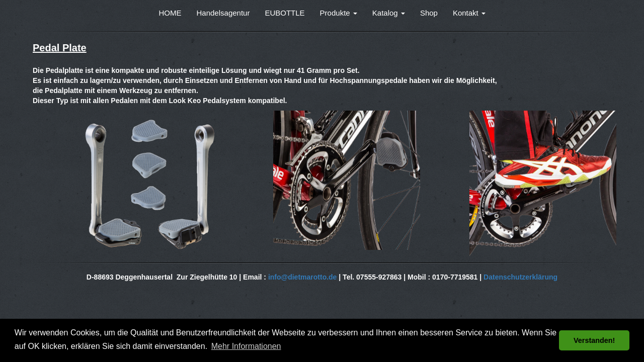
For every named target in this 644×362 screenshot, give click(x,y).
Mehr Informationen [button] (246, 346)
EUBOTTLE (285, 13)
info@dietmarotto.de (303, 277)
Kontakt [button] (469, 13)
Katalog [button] (389, 13)
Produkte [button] (339, 13)
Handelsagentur (223, 13)
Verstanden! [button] (594, 340)
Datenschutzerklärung (520, 277)
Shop (429, 13)
